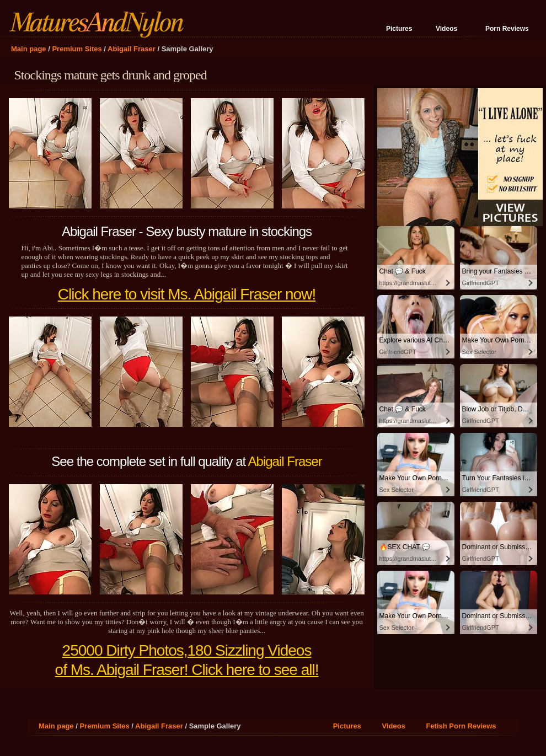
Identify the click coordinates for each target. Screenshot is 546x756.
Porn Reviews (507, 29)
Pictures (399, 29)
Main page (29, 49)
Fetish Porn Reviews (461, 726)
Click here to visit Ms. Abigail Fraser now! (187, 294)
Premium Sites (77, 49)
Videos (446, 29)
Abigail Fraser (132, 49)
